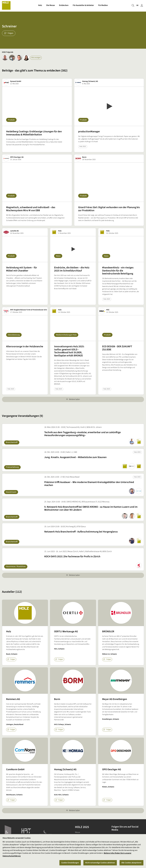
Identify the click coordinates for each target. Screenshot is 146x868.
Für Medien (103, 6)
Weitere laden (73, 399)
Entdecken (64, 6)
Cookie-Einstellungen (70, 863)
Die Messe (51, 6)
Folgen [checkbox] (11, 659)
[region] (73, 851)
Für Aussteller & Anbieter (83, 6)
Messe (77, 832)
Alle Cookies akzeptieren (131, 863)
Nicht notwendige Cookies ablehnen (100, 863)
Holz (40, 6)
